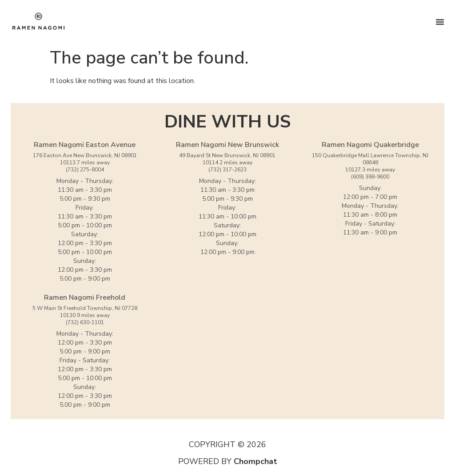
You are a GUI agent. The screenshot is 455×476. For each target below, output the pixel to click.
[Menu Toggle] (440, 22)
